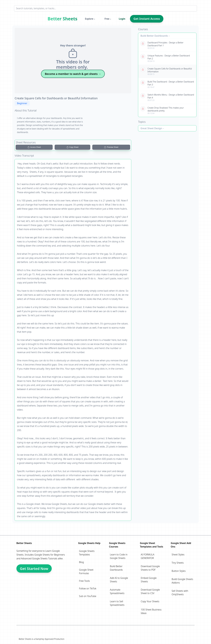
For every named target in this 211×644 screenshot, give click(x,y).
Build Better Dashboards (154, 36)
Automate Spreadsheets (117, 591)
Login (122, 19)
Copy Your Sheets (150, 601)
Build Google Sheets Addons (182, 581)
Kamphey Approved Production (50, 639)
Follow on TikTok (88, 588)
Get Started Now (34, 568)
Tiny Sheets (178, 563)
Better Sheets (62, 19)
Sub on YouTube (88, 596)
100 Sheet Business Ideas (151, 611)
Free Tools (84, 581)
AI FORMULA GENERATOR (148, 556)
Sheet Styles (178, 555)
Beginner (22, 103)
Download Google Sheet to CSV (150, 591)
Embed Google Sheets (149, 580)
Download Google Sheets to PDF (150, 568)
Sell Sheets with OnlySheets (180, 593)
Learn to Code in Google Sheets (119, 556)
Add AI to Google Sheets (119, 580)
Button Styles (179, 571)
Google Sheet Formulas (86, 572)
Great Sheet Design (151, 128)
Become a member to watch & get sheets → (73, 74)
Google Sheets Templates (87, 553)
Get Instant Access (147, 19)
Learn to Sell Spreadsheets (117, 603)
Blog (81, 562)
